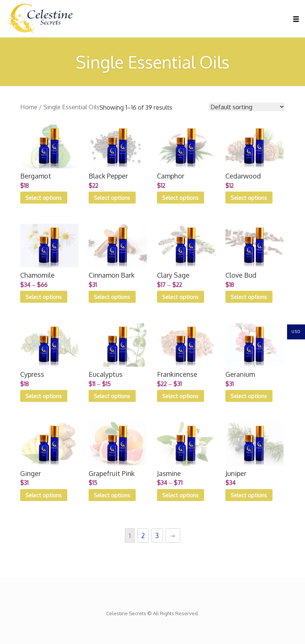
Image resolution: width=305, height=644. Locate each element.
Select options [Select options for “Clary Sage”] (180, 297)
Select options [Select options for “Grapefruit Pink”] (112, 495)
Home (29, 107)
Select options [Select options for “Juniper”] (249, 495)
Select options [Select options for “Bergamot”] (44, 198)
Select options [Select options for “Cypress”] (44, 396)
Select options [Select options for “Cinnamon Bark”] (112, 297)
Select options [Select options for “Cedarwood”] (249, 198)
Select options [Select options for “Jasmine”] (180, 495)
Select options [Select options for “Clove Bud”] (249, 297)
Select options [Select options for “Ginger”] (44, 495)
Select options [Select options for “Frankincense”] (180, 396)
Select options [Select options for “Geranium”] (249, 396)
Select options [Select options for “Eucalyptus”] (112, 396)
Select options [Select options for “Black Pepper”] (112, 198)
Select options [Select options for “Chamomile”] (44, 297)
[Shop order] (247, 107)
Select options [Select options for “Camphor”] (180, 198)
